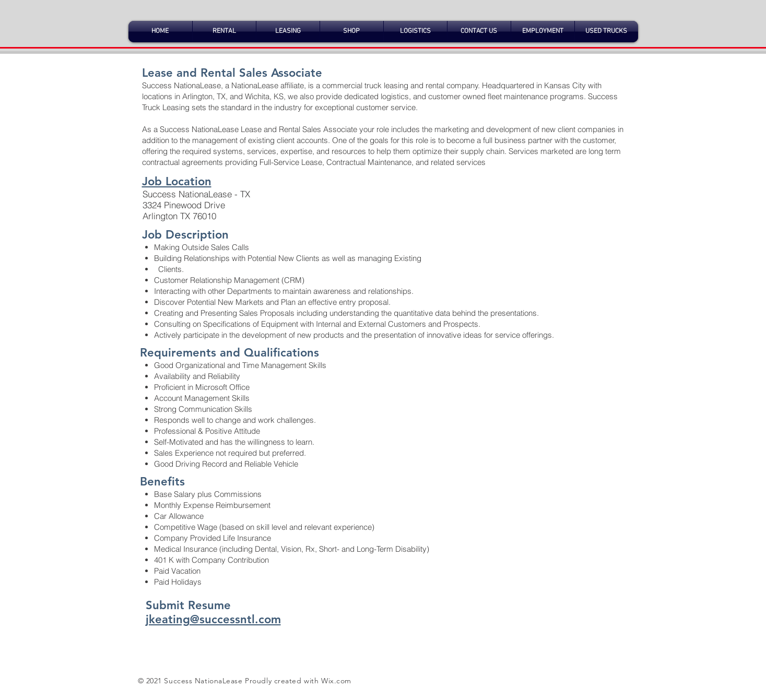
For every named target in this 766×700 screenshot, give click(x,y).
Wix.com (336, 681)
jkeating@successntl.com (213, 619)
